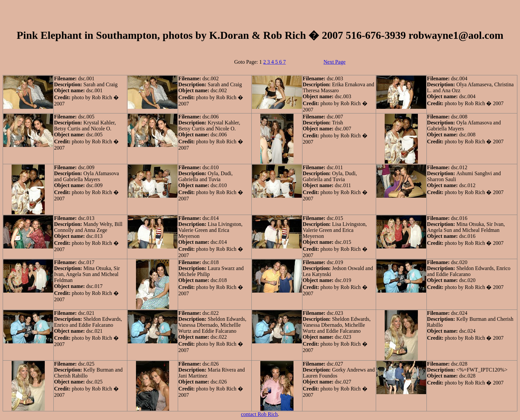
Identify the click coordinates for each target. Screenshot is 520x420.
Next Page (335, 62)
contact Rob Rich (259, 414)
